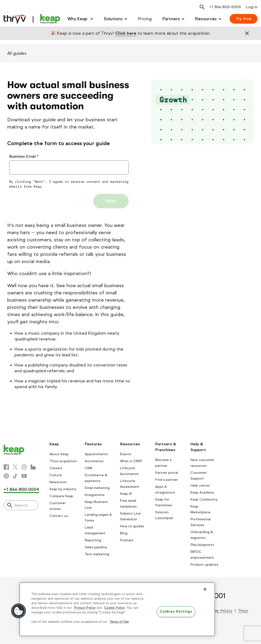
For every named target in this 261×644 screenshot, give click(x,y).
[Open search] (202, 7)
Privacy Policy (85, 608)
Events (126, 454)
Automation (94, 461)
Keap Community (204, 499)
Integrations (95, 495)
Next (111, 201)
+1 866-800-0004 (21, 489)
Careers (56, 468)
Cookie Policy (114, 608)
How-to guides (132, 526)
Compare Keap (61, 496)
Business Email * (24, 156)
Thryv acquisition (63, 461)
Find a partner (167, 480)
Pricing (145, 19)
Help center (200, 485)
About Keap (59, 454)
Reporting (93, 540)
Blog (124, 533)
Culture (56, 475)
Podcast (127, 540)
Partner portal (167, 473)
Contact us (59, 516)
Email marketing (97, 488)
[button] (19, 611)
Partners (171, 19)
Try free (243, 19)
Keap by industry (63, 489)
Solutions (113, 19)
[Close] (205, 589)
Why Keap (78, 19)
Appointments (96, 454)
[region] (117, 609)
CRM (88, 468)
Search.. (22, 505)
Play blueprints (202, 545)
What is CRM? (131, 461)
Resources (206, 19)
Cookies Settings (176, 611)
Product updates (204, 565)
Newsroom (58, 482)
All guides (17, 53)
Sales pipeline (96, 547)
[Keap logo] (32, 19)
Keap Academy (202, 492)
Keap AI (126, 494)
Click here (126, 33)
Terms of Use (119, 622)
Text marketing (97, 554)
